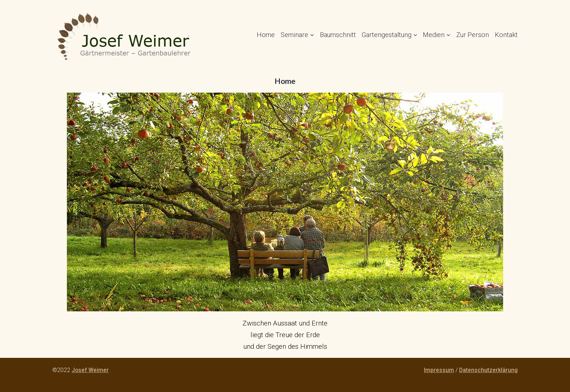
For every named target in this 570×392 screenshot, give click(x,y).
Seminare (294, 35)
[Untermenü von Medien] (448, 35)
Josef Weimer (90, 370)
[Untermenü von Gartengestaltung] (415, 35)
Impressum (439, 370)
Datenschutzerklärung (488, 370)
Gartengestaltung (387, 35)
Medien (434, 35)
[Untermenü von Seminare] (312, 35)
